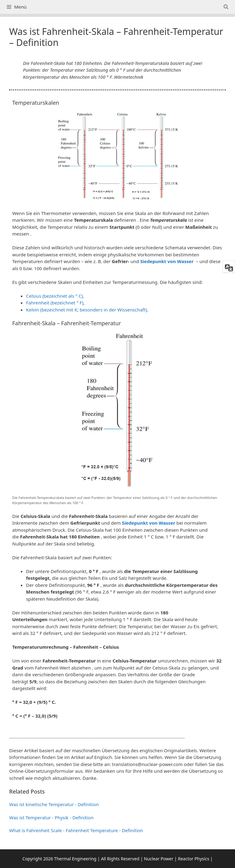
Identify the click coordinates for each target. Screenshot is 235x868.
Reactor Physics (193, 859)
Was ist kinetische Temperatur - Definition (54, 804)
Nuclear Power (159, 859)
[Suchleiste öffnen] (226, 7)
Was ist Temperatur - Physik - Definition (51, 817)
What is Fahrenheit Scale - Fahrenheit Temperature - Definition (76, 830)
